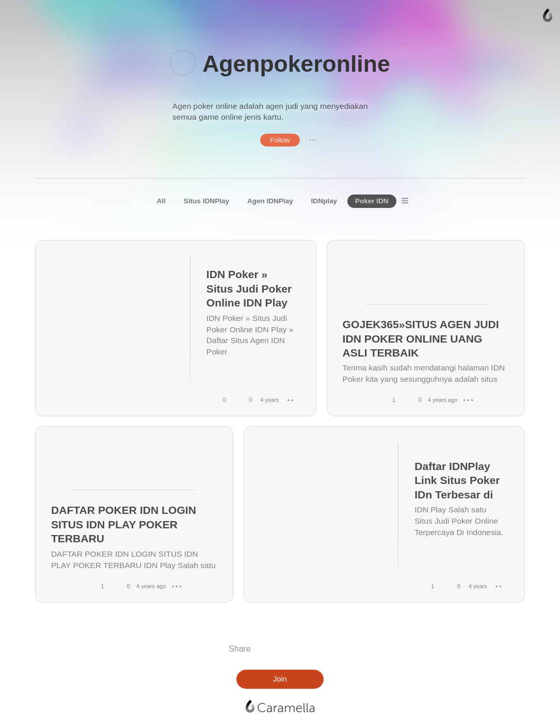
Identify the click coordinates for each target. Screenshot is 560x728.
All (161, 201)
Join (280, 679)
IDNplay (324, 201)
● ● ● (313, 140)
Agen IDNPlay (270, 201)
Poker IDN (372, 201)
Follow (280, 140)
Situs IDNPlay (206, 201)
